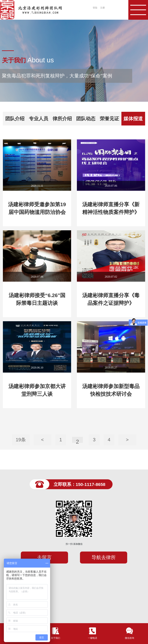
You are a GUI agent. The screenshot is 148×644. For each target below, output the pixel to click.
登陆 (95, 8)
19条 (21, 440)
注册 (103, 8)
